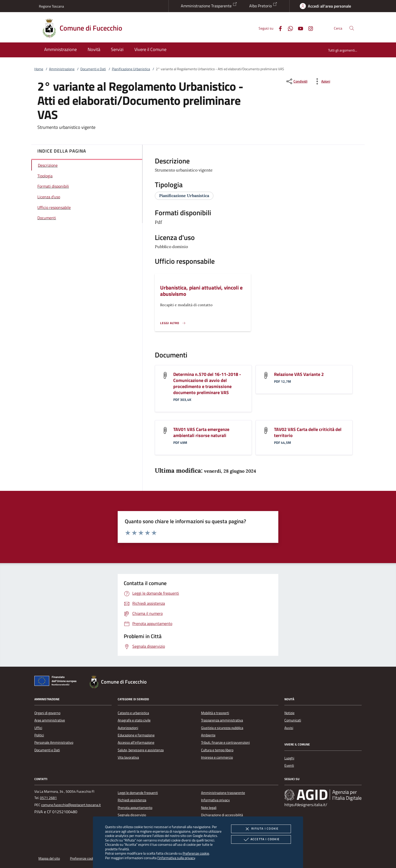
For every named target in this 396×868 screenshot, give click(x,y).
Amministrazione (62, 69)
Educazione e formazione (136, 735)
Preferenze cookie (196, 853)
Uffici (38, 728)
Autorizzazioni (128, 728)
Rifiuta (261, 829)
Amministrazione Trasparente (209, 5)
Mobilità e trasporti (215, 713)
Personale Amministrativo (54, 742)
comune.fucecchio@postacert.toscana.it (71, 805)
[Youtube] (299, 28)
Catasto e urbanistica (133, 713)
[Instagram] (309, 28)
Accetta (261, 839)
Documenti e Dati (93, 69)
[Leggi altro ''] (173, 323)
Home (39, 69)
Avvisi (289, 728)
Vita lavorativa (128, 757)
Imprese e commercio (217, 757)
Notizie (289, 713)
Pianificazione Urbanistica (131, 69)
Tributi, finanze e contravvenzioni (225, 742)
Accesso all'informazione (136, 742)
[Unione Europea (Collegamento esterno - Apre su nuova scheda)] (57, 682)
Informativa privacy (215, 800)
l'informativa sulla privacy (176, 858)
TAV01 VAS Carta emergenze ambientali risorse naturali (201, 432)
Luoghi (289, 758)
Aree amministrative (50, 720)
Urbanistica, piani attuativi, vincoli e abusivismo (201, 291)
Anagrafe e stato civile (134, 720)
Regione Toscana (51, 6)
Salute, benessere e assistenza (141, 750)
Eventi (289, 765)
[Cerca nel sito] (352, 28)
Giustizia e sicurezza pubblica (222, 728)
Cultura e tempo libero (217, 750)
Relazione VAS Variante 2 (299, 374)
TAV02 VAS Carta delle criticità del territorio (308, 432)
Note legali (209, 808)
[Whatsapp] (288, 28)
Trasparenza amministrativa (222, 720)
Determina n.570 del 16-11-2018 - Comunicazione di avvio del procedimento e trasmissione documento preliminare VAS (207, 383)
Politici (39, 735)
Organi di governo (47, 713)
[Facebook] (278, 28)
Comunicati (293, 720)
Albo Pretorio (263, 5)
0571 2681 (48, 798)
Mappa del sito (49, 858)
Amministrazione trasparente (223, 793)
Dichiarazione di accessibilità (222, 815)
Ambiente (208, 735)
